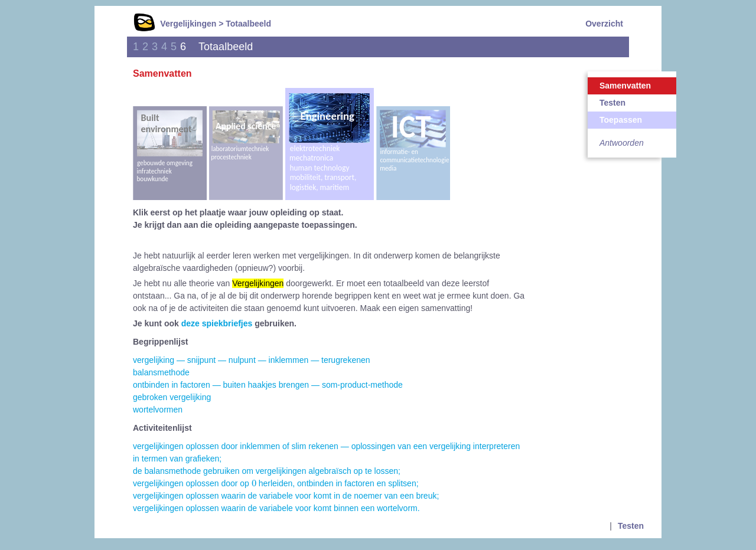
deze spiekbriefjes (217, 323)
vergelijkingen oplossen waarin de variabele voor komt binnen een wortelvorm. (276, 508)
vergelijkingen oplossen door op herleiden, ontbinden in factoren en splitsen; (276, 483)
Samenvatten (625, 86)
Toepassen (621, 120)
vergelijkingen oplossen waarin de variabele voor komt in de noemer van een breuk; (286, 496)
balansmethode (161, 372)
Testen (612, 103)
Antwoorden (622, 143)
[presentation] (254, 483)
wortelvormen (158, 410)
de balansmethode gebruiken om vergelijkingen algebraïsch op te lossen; (267, 471)
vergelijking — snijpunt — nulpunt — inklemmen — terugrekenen (252, 360)
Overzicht (604, 24)
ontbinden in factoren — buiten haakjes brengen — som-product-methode (268, 385)
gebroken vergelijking (172, 397)
